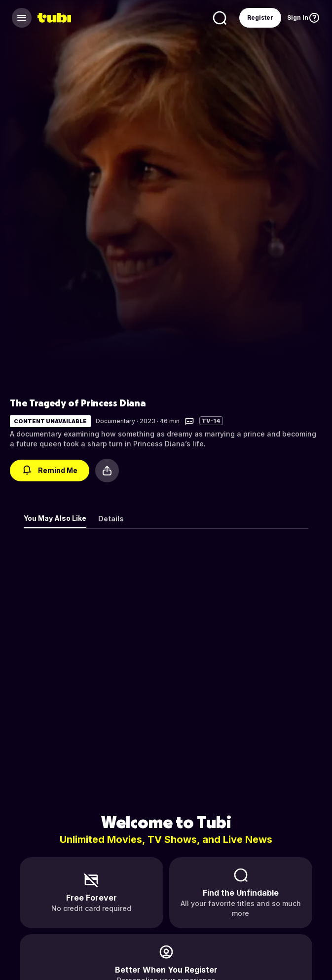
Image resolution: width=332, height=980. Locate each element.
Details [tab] (111, 519)
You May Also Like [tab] (55, 518)
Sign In (298, 18)
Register (260, 18)
